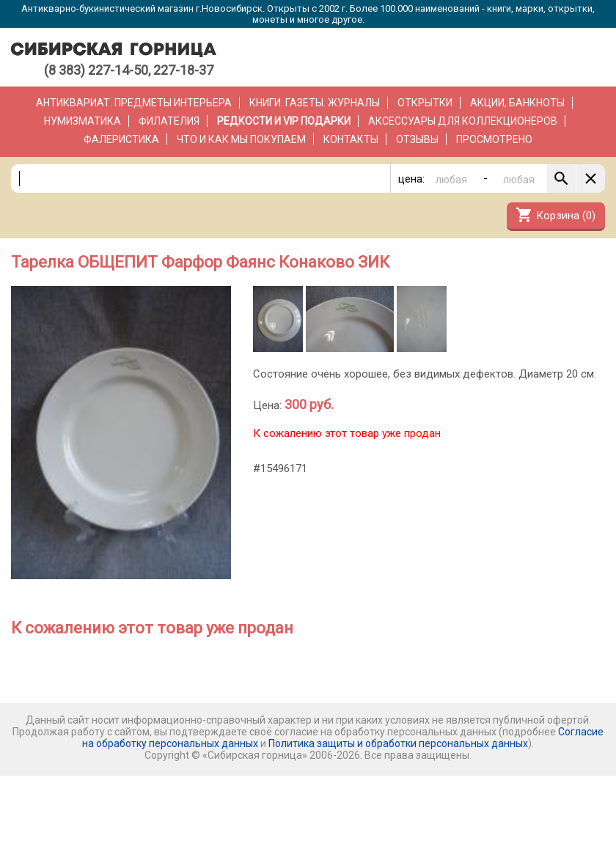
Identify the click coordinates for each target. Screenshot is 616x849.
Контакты (351, 139)
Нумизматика (82, 121)
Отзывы (417, 139)
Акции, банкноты (517, 103)
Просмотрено (494, 139)
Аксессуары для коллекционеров (463, 121)
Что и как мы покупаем (241, 139)
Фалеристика (121, 139)
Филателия (169, 121)
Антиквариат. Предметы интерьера (134, 103)
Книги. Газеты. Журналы (315, 103)
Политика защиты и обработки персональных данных (398, 743)
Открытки (425, 103)
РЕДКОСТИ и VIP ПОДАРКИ (284, 121)
